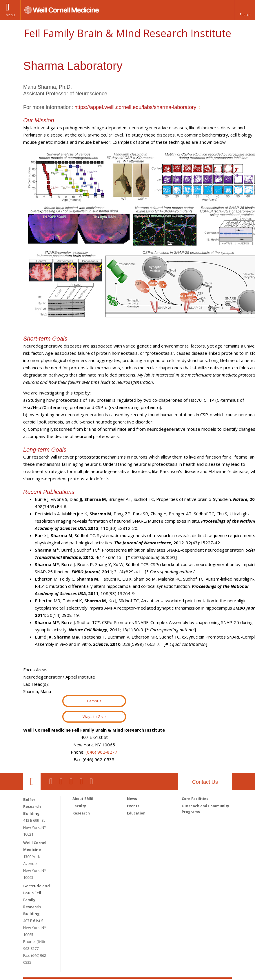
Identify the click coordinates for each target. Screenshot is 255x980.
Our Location (32, 781)
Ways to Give (94, 717)
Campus (94, 701)
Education (136, 813)
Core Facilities (195, 799)
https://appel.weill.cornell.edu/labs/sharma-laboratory (135, 107)
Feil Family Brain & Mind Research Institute (128, 33)
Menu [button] (10, 15)
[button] (245, 10)
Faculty (79, 806)
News (132, 799)
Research (81, 813)
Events (133, 806)
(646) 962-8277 (101, 752)
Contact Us (205, 782)
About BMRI (83, 799)
